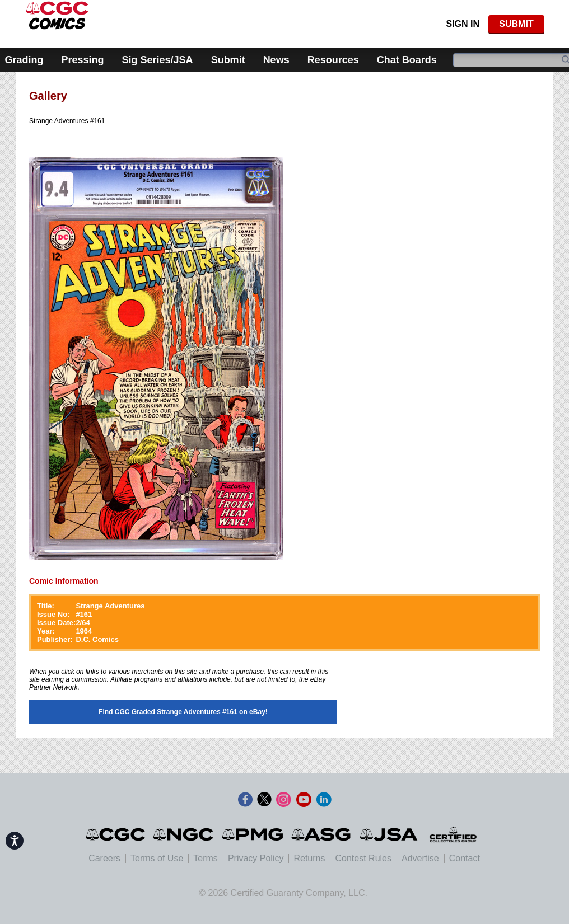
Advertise (420, 858)
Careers (104, 858)
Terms (206, 858)
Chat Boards (407, 60)
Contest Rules (363, 858)
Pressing (83, 60)
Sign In (463, 24)
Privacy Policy (256, 858)
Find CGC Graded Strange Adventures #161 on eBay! (183, 712)
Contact (465, 858)
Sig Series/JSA (158, 60)
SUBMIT (516, 24)
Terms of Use (157, 858)
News (276, 60)
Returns (309, 858)
